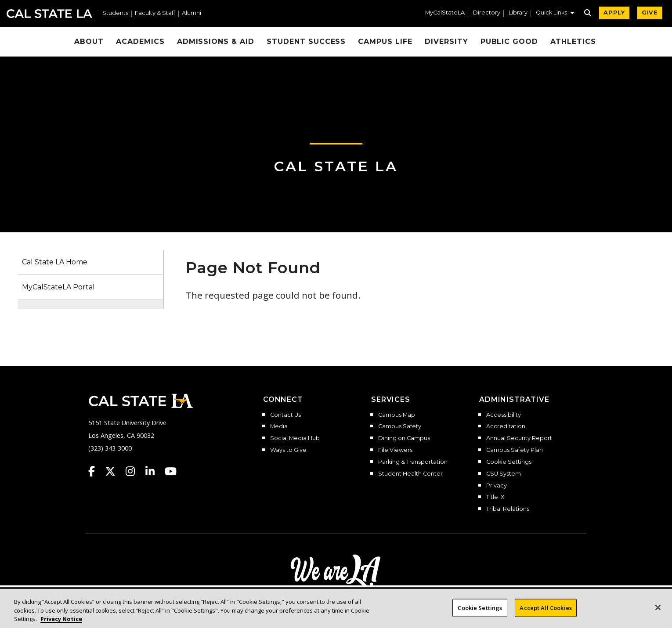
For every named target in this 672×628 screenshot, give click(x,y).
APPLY (614, 13)
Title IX (495, 497)
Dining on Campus (404, 438)
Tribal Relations (508, 509)
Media (279, 426)
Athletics (573, 42)
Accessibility (504, 415)
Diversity (446, 42)
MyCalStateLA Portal (58, 287)
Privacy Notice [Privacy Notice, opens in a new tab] (61, 624)
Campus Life (385, 42)
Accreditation (506, 426)
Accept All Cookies (546, 612)
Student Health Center (410, 474)
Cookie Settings (509, 462)
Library (518, 13)
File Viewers (395, 450)
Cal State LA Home (55, 262)
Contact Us (285, 415)
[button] (555, 14)
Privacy (497, 486)
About (89, 42)
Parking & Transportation (413, 462)
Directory (487, 13)
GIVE (650, 13)
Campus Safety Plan (515, 450)
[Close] (658, 612)
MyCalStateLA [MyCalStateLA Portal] (445, 13)
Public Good (509, 42)
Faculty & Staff (155, 13)
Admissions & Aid (216, 42)
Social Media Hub (295, 438)
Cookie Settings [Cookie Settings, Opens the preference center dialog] (480, 612)
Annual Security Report (519, 438)
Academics (140, 42)
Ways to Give (288, 450)
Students (115, 13)
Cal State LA (49, 14)
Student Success (306, 42)
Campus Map (397, 415)
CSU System (504, 474)
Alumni (191, 13)
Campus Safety (400, 426)
